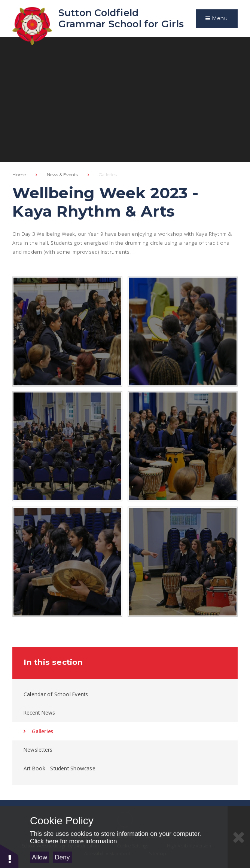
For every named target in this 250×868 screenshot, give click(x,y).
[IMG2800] (67, 331)
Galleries (108, 175)
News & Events (62, 175)
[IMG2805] (183, 562)
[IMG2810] (183, 446)
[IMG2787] (67, 446)
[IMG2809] (67, 562)
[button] (9, 856)
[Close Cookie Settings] (239, 837)
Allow (39, 857)
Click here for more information (73, 841)
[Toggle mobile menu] (217, 19)
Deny (62, 857)
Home (19, 175)
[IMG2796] (183, 331)
